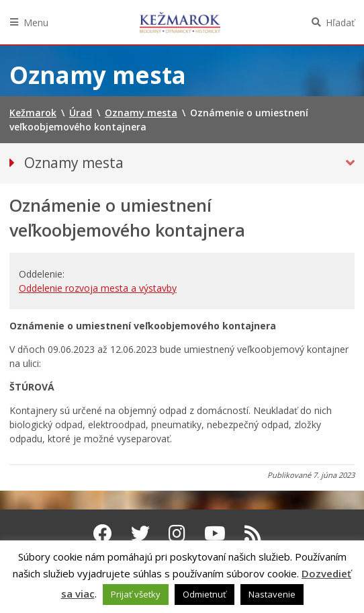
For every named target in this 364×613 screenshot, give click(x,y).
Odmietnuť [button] (204, 594)
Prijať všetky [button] (136, 594)
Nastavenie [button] (272, 594)
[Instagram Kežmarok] (177, 533)
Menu (36, 23)
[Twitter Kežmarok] (140, 533)
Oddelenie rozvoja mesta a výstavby (98, 288)
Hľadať (340, 23)
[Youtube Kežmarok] (215, 533)
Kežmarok (180, 22)
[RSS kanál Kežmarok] (253, 533)
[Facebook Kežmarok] (103, 533)
